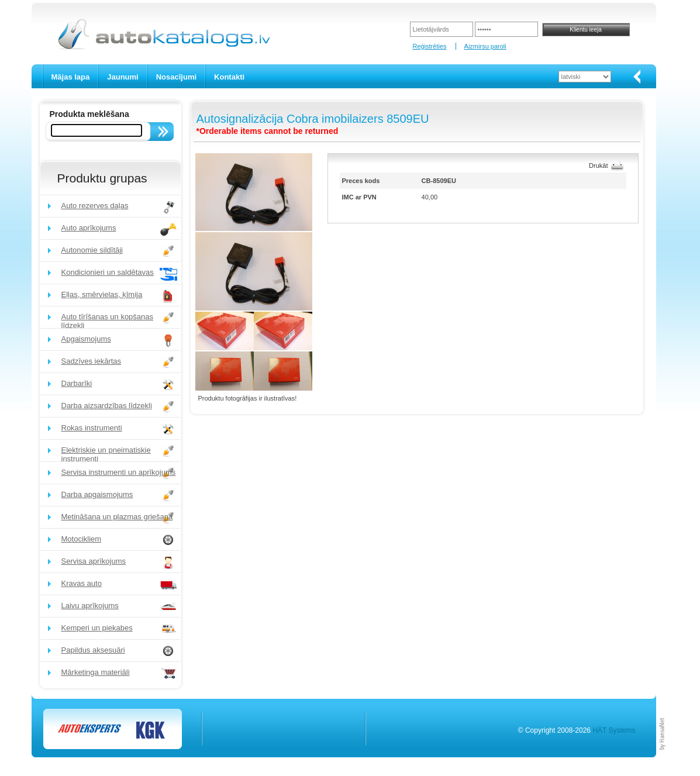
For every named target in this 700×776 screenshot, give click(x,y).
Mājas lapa (71, 77)
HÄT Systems (614, 730)
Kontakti (229, 77)
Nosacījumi (176, 77)
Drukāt (598, 165)
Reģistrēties (429, 46)
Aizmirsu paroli (485, 46)
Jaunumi (123, 77)
